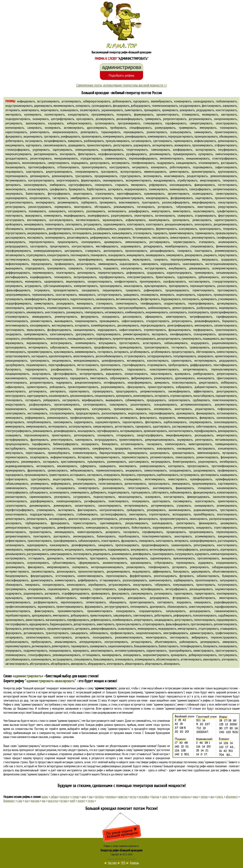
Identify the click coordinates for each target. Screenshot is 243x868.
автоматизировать (17, 664)
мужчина (111, 797)
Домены (134, 863)
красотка (53, 801)
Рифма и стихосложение (116, 859)
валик (45, 797)
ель (44, 801)
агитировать (229, 659)
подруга (64, 797)
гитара (64, 801)
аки (212, 797)
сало (20, 801)
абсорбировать (60, 664)
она (27, 801)
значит (81, 801)
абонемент (232, 797)
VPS (123, 863)
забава (54, 797)
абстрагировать (40, 664)
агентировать (115, 664)
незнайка (144, 797)
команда (186, 797)
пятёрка (99, 797)
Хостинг (112, 863)
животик (123, 797)
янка (195, 797)
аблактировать (134, 664)
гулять (220, 797)
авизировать (79, 664)
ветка (133, 797)
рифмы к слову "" (97, 688)
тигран (204, 797)
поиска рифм (95, 770)
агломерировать (145, 659)
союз (164, 797)
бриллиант (9, 801)
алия (84, 797)
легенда (174, 797)
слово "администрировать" (161, 704)
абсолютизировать (168, 659)
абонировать (172, 664)
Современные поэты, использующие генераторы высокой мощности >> (122, 85)
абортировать (154, 664)
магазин (35, 801)
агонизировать (124, 659)
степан (75, 797)
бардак (155, 797)
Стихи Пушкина (130, 859)
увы (91, 797)
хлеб (72, 801)
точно (91, 801)
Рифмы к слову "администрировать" (122, 846)
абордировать (97, 664)
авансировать (212, 659)
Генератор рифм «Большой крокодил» (122, 850)
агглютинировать (191, 659)
